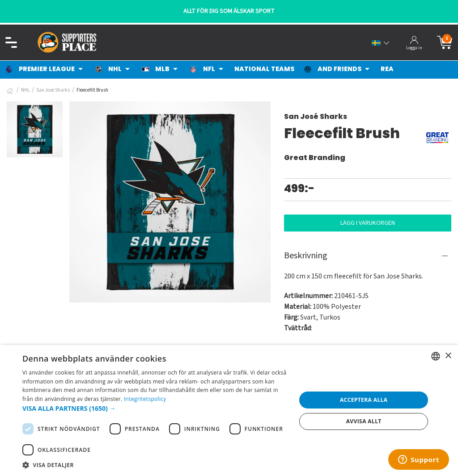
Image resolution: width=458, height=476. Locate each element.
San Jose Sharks (53, 90)
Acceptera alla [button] (364, 400)
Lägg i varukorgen (368, 223)
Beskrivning (306, 256)
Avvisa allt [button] (364, 421)
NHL (25, 90)
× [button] (448, 356)
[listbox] (436, 356)
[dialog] (229, 411)
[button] (155, 408)
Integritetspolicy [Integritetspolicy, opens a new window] (145, 399)
